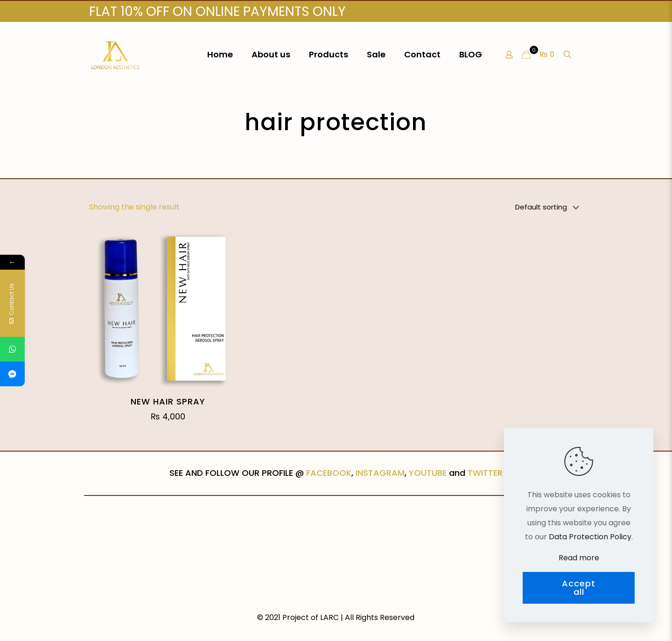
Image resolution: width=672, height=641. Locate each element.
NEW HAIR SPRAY (168, 401)
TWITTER (485, 473)
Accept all (579, 588)
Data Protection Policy (590, 537)
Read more (579, 558)
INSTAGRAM (380, 473)
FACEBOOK (329, 473)
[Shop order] (549, 207)
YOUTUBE (428, 473)
